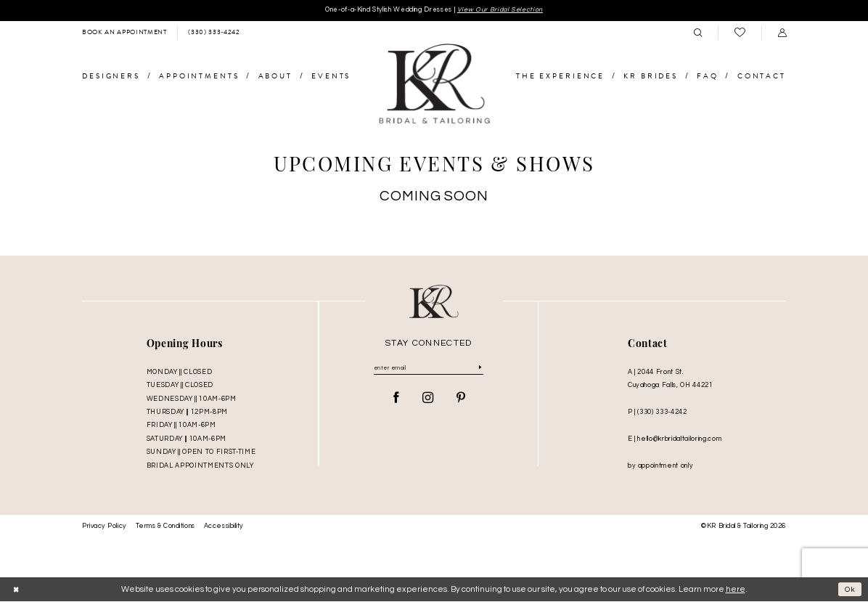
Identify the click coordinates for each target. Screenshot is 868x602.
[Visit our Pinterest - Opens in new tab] (461, 401)
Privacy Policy (105, 526)
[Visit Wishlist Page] (740, 34)
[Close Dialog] (17, 590)
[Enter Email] (429, 370)
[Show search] (697, 33)
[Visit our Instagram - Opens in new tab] (428, 401)
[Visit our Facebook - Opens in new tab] (396, 401)
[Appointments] (124, 33)
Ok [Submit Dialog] (850, 590)
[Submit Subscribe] (480, 370)
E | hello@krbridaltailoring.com (675, 439)
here (736, 590)
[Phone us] (214, 33)
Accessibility (224, 526)
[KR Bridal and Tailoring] (434, 85)
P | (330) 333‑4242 (658, 412)
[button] (782, 33)
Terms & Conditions (165, 526)
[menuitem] (124, 33)
